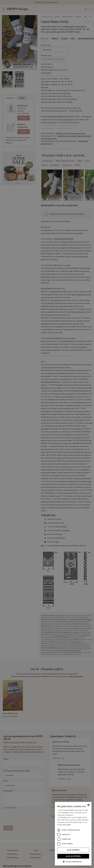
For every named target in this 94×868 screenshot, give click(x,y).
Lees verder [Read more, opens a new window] (67, 825)
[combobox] (88, 805)
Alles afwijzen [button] (73, 850)
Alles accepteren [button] (73, 856)
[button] (73, 862)
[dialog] (73, 834)
